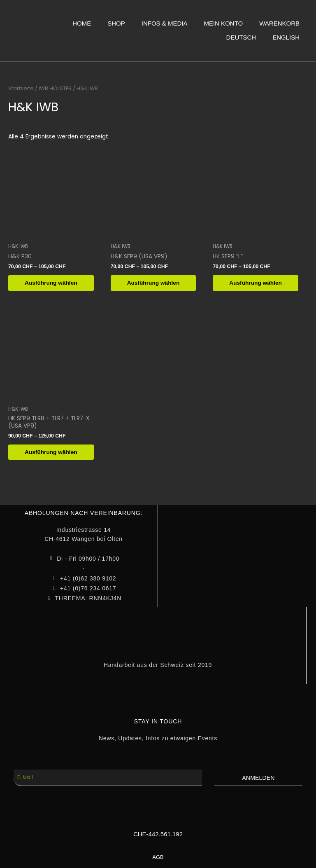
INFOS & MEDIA (165, 23)
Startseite (21, 88)
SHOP (116, 23)
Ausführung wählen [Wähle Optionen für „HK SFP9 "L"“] (256, 283)
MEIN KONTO (223, 23)
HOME (82, 23)
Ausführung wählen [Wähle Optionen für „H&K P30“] (51, 283)
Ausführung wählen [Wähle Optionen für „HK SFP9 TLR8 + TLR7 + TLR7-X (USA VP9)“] (51, 452)
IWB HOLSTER (55, 88)
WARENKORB (279, 23)
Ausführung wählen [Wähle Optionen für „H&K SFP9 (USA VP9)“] (153, 283)
